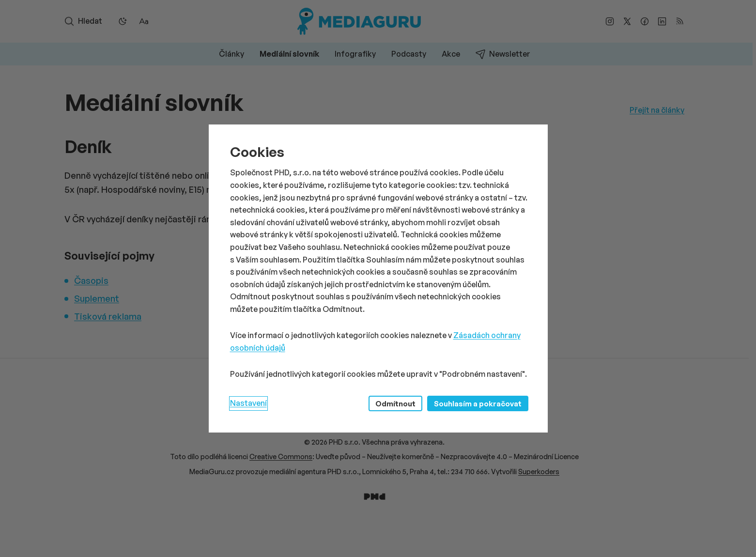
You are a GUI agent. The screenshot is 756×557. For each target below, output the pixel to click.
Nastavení (248, 403)
